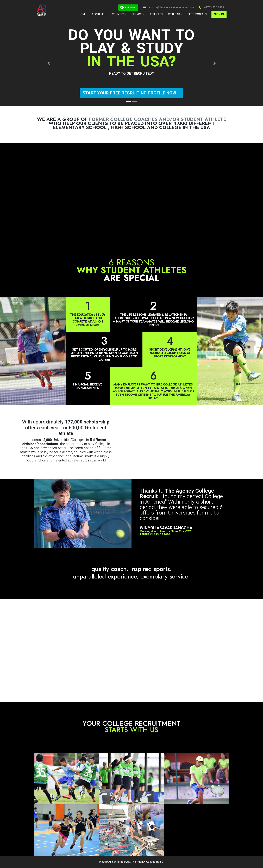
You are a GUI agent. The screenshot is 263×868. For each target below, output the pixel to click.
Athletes (156, 14)
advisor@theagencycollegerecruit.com (171, 8)
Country (118, 14)
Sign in (219, 14)
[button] (49, 63)
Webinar (174, 14)
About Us (98, 14)
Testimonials (197, 14)
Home (82, 14)
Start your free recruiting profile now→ (132, 93)
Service (137, 14)
